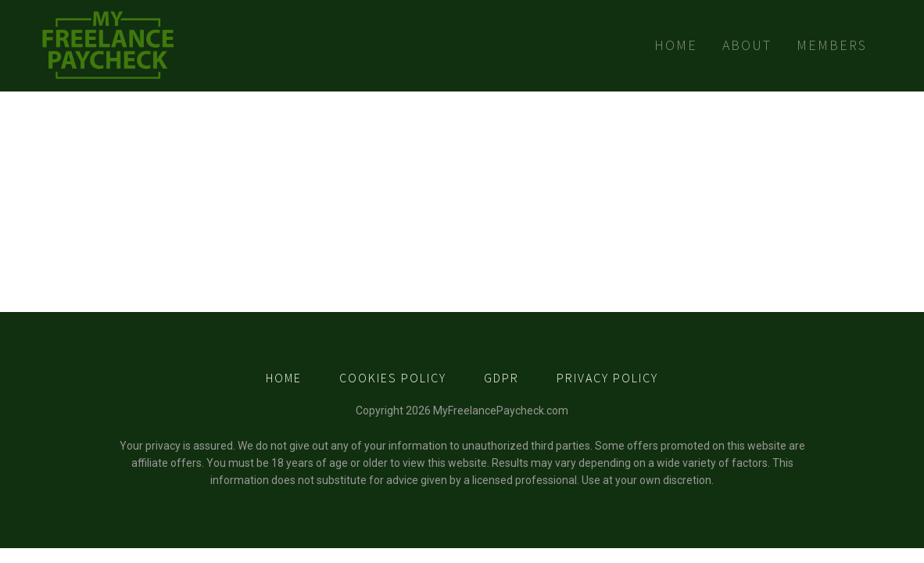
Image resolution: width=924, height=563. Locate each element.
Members (832, 45)
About (747, 45)
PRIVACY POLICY (607, 378)
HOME (284, 378)
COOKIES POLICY (393, 378)
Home (676, 45)
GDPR (501, 378)
